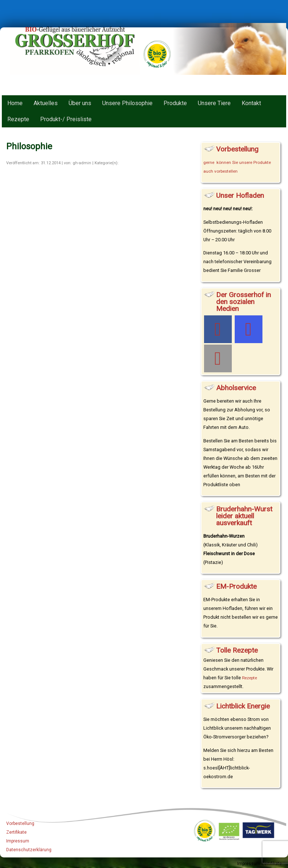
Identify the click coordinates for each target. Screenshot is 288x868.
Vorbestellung (20, 823)
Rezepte (249, 678)
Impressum (18, 841)
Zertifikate (16, 832)
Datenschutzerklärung (29, 850)
